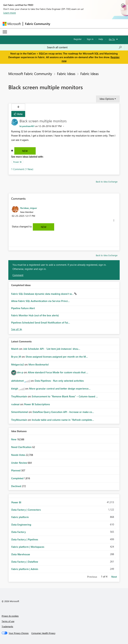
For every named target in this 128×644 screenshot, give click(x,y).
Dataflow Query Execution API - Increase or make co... (63, 412)
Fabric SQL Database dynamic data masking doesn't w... (43, 294)
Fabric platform (20, 517)
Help (101, 39)
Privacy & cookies (10, 616)
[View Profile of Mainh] (15, 349)
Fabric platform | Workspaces (28, 547)
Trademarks (7, 626)
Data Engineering (21, 525)
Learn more (10, 13)
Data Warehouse (21, 554)
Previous (92, 577)
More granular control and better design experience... (60, 389)
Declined (16, 486)
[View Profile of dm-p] (20, 372)
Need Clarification (22, 447)
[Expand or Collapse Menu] (5, 32)
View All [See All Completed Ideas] (17, 329)
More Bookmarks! (39, 364)
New (25, 151)
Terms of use (8, 621)
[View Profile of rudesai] (15, 404)
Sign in (90, 39)
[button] (114, 220)
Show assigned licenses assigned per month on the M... (57, 357)
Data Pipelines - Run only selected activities (59, 381)
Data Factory (19, 532)
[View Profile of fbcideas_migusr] (29, 208)
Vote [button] (19, 114)
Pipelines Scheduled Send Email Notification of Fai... (41, 323)
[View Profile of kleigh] (15, 389)
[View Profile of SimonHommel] (20, 412)
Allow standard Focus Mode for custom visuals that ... (58, 372)
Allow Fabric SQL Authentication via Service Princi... (40, 301)
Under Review (19, 463)
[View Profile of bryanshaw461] (27, 126)
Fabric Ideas (66, 74)
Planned (16, 470)
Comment (18, 275)
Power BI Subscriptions (37, 404)
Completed (18, 478)
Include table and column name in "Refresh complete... (63, 420)
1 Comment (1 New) (22, 169)
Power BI (17, 162)
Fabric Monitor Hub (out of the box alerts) (35, 315)
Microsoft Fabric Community (30, 74)
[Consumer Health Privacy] (43, 633)
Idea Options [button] (107, 99)
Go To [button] (112, 39)
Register (78, 39)
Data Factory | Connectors (26, 510)
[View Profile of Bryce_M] (16, 357)
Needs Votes (18, 455)
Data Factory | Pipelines (25, 539)
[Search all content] (84, 47)
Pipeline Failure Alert (23, 308)
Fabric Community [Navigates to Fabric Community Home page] (38, 24)
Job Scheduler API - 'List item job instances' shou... (52, 349)
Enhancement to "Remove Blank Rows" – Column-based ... (65, 396)
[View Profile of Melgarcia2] (17, 364)
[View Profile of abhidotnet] (17, 381)
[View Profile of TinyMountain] (19, 396)
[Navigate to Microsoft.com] (12, 24)
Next (114, 577)
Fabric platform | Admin (25, 569)
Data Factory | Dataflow (25, 562)
